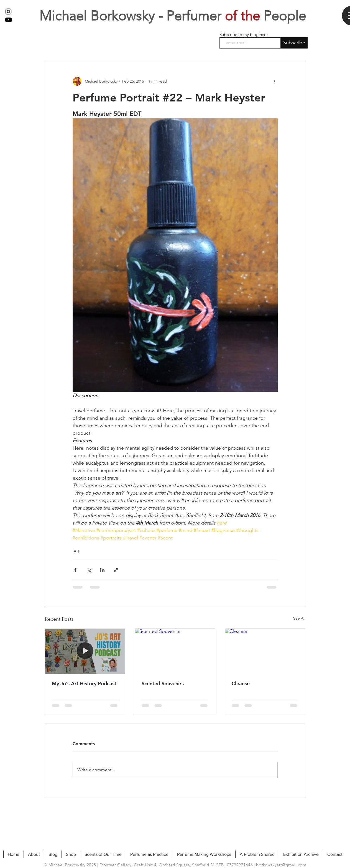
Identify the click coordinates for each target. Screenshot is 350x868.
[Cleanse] (265, 651)
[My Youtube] (8, 20)
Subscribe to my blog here (244, 35)
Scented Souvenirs (163, 684)
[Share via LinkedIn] (102, 570)
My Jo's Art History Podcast (84, 684)
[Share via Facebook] (75, 570)
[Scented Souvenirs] (175, 651)
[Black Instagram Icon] (8, 12)
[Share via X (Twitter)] (89, 570)
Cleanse (241, 684)
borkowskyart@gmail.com (281, 865)
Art (76, 551)
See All (299, 618)
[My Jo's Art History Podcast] (85, 651)
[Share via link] (116, 570)
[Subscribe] (294, 43)
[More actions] (274, 81)
